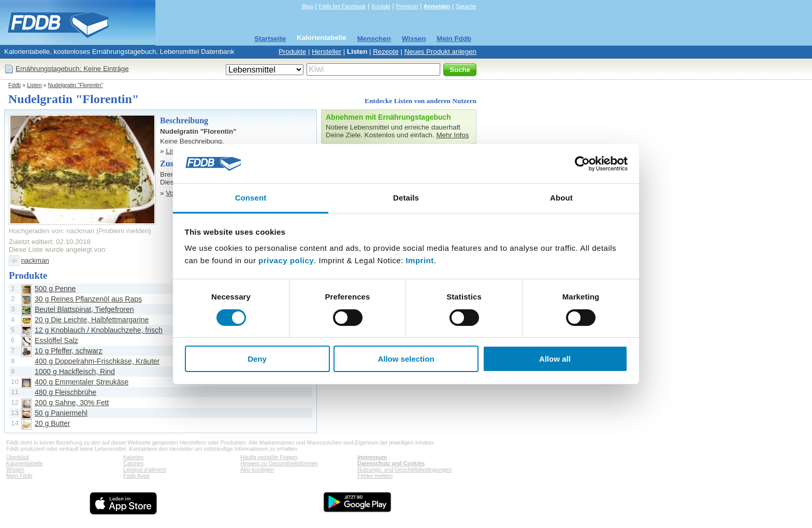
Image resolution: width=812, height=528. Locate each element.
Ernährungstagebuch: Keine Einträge (72, 69)
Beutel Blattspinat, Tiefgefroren (84, 309)
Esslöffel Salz (56, 340)
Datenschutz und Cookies (391, 463)
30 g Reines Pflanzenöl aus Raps (88, 299)
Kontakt (381, 6)
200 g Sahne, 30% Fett (72, 403)
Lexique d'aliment (145, 469)
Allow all (555, 359)
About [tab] (561, 198)
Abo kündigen (257, 469)
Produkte (292, 52)
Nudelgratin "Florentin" (75, 85)
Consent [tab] (251, 198)
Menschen (374, 39)
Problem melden (124, 231)
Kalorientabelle (322, 38)
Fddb (15, 85)
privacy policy (286, 260)
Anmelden (437, 6)
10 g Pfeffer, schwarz (68, 351)
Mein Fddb (454, 39)
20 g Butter (53, 423)
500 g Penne (55, 289)
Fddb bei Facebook (342, 6)
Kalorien (133, 457)
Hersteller (327, 52)
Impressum (372, 457)
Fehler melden (375, 476)
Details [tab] (406, 198)
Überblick (18, 457)
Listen (357, 52)
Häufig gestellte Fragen (269, 457)
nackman (35, 260)
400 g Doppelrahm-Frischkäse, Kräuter (97, 361)
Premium (407, 6)
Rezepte (386, 52)
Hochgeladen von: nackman (52, 231)
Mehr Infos (452, 135)
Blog (307, 6)
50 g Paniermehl (61, 413)
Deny (257, 359)
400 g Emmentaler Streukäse (82, 382)
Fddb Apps (136, 476)
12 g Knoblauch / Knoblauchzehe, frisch (99, 330)
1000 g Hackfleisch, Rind (75, 372)
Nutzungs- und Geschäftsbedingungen (404, 469)
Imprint (419, 260)
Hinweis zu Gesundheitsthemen (279, 463)
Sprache (466, 6)
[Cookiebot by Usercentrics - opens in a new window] (582, 164)
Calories (133, 463)
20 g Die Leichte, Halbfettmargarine (92, 320)
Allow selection (406, 359)
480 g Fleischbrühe (66, 392)
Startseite (270, 39)
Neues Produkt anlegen (440, 52)
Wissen (414, 39)
